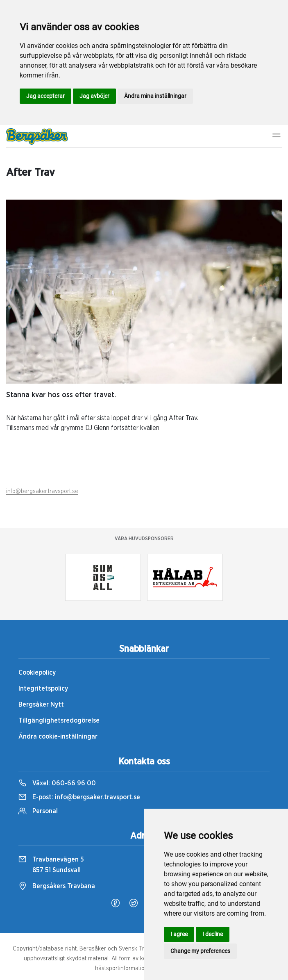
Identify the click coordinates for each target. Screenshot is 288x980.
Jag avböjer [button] (94, 96)
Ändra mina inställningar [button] (155, 96)
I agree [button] (179, 934)
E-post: (79, 797)
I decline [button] (213, 934)
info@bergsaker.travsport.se (42, 491)
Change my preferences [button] (200, 951)
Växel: (57, 783)
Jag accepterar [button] (45, 96)
